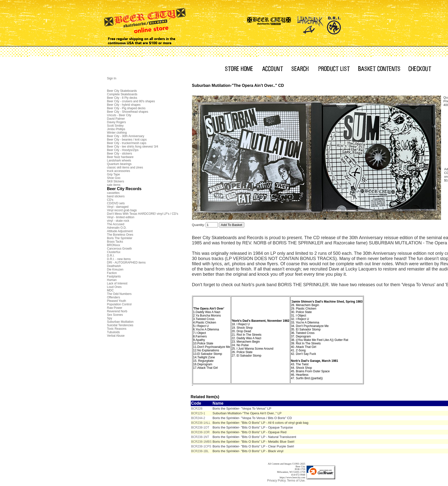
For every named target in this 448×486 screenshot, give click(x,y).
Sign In (112, 78)
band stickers (116, 196)
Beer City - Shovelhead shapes (128, 112)
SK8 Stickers (116, 181)
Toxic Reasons (117, 329)
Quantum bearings (119, 164)
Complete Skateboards (122, 94)
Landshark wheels (119, 161)
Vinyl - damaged (118, 207)
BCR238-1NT (200, 437)
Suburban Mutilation (120, 322)
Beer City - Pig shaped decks (126, 108)
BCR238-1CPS (201, 446)
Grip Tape (114, 174)
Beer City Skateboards (122, 91)
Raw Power (115, 308)
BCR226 (197, 409)
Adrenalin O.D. (117, 228)
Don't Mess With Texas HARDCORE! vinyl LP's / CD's (143, 214)
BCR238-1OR (200, 432)
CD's (110, 200)
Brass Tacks (115, 242)
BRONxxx (114, 245)
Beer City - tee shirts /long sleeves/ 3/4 (133, 147)
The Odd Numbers (119, 294)
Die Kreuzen (115, 270)
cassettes (113, 193)
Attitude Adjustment (120, 231)
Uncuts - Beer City (119, 115)
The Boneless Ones (120, 235)
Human (112, 280)
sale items (114, 185)
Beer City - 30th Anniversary (126, 136)
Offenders (114, 297)
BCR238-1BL (200, 451)
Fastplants (114, 276)
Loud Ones (114, 287)
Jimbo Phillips (116, 129)
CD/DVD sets (116, 203)
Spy (110, 318)
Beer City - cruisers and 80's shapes (131, 101)
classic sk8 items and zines (125, 167)
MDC (110, 290)
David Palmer (116, 119)
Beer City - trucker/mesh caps (127, 143)
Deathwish (114, 266)
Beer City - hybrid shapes (124, 105)
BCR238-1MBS (201, 442)
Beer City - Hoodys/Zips (123, 150)
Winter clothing (117, 133)
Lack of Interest (117, 283)
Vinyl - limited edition (121, 217)
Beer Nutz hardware (120, 157)
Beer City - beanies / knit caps (127, 140)
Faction (112, 273)
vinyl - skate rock (118, 221)
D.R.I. (111, 256)
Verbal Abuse (116, 336)
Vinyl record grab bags (122, 210)
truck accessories (119, 171)
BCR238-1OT (200, 428)
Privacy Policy (277, 481)
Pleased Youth (117, 301)
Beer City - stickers (120, 154)
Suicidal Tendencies (120, 325)
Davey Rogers (117, 122)
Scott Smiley (115, 126)
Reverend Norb (117, 311)
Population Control (119, 304)
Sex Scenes (115, 315)
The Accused (116, 224)
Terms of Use (296, 481)
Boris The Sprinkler (120, 238)
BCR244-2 (198, 418)
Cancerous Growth (120, 249)
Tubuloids (114, 332)
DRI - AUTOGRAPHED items (126, 263)
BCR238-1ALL (201, 423)
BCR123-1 (198, 413)
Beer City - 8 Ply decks (122, 98)
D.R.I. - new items (119, 259)
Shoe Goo (114, 178)
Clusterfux (114, 252)
